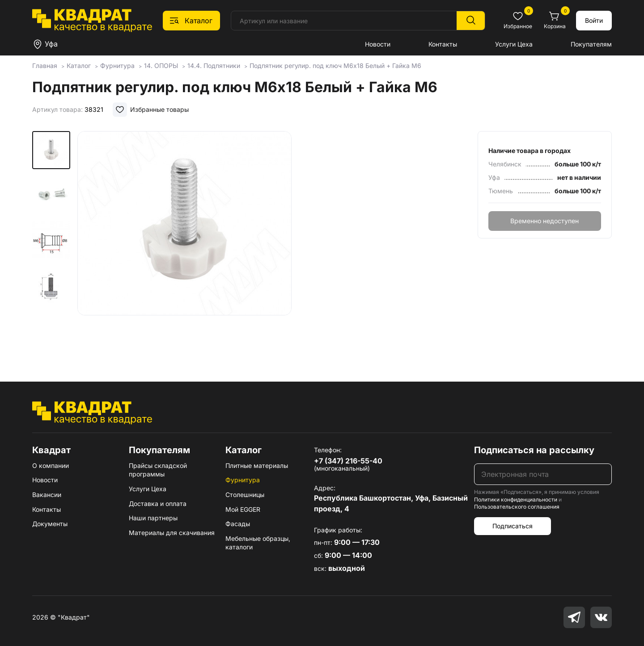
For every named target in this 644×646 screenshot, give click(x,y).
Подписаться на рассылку (534, 450)
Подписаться (513, 526)
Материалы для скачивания (172, 533)
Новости (378, 44)
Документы (50, 524)
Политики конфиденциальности (516, 499)
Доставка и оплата (158, 504)
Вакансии (47, 495)
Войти (594, 20)
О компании (51, 465)
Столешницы (245, 495)
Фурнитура (243, 480)
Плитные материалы (257, 465)
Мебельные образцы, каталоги (258, 543)
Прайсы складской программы (158, 470)
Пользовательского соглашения (517, 507)
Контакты (443, 44)
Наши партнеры (153, 518)
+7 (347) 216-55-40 (348, 461)
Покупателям (591, 44)
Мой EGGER (243, 509)
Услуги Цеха (514, 44)
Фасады (238, 524)
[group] (184, 243)
